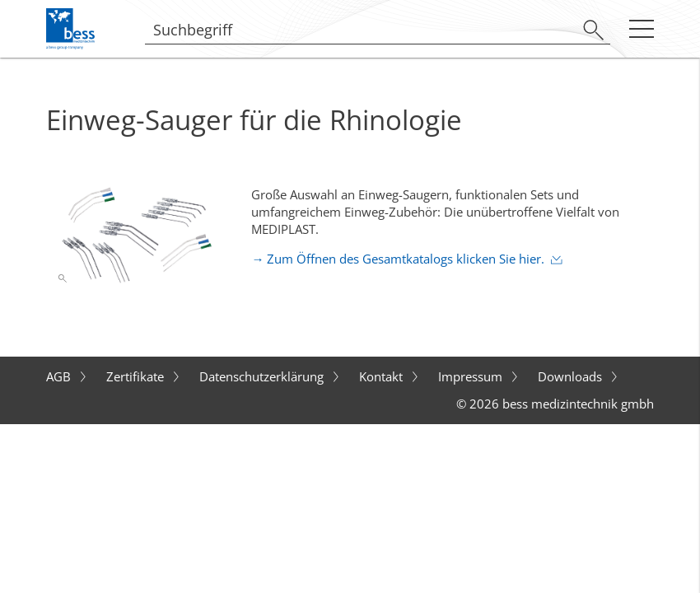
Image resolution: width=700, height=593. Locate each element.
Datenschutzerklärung (263, 376)
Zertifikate (137, 376)
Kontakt (383, 376)
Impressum (472, 376)
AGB (60, 376)
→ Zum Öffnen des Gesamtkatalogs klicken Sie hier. (398, 259)
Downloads (572, 376)
